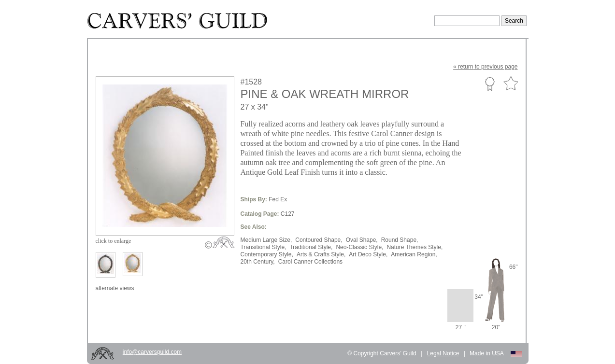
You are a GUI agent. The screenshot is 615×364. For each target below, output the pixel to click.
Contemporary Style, (267, 254)
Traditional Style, (311, 247)
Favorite (511, 84)
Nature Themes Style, (415, 247)
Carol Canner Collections (310, 262)
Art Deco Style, (368, 254)
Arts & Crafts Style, (321, 254)
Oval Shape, (362, 240)
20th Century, (258, 262)
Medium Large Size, (266, 240)
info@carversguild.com (152, 352)
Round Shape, (400, 240)
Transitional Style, (264, 247)
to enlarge (114, 241)
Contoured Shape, (319, 240)
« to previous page (485, 67)
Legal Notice (443, 353)
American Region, (414, 254)
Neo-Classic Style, (359, 247)
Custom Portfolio (490, 84)
